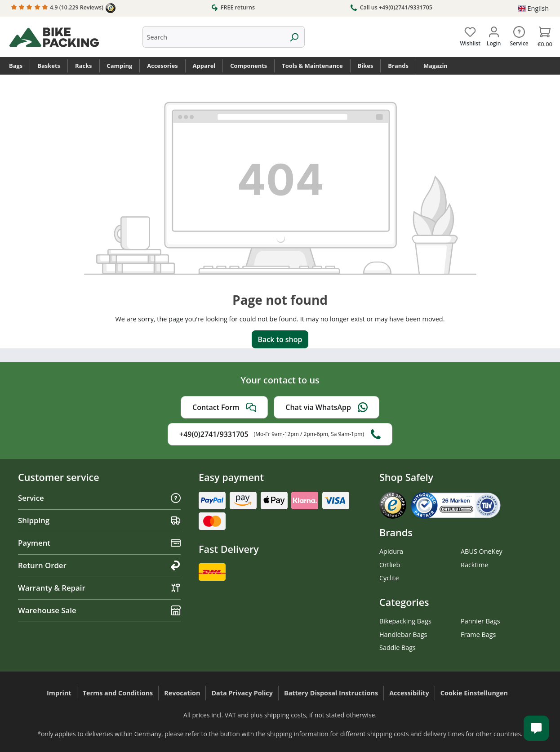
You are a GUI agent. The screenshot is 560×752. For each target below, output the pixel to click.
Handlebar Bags (403, 634)
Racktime (475, 565)
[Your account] (494, 35)
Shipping (99, 520)
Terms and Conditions (118, 693)
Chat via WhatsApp (327, 407)
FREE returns (233, 7)
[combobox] (213, 37)
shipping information (298, 734)
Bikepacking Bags (405, 621)
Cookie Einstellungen (474, 693)
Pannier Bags (480, 621)
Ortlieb (390, 565)
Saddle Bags (398, 647)
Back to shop (280, 339)
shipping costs (285, 715)
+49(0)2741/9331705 (280, 434)
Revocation (182, 693)
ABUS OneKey (482, 551)
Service (99, 498)
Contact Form (224, 407)
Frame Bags (478, 634)
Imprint (59, 693)
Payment (99, 543)
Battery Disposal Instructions (331, 693)
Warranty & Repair (99, 588)
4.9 (63, 8)
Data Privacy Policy (242, 693)
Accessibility (409, 693)
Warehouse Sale (99, 610)
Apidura (391, 551)
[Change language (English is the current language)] (533, 9)
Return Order (99, 565)
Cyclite (389, 578)
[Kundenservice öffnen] (536, 728)
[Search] (294, 37)
